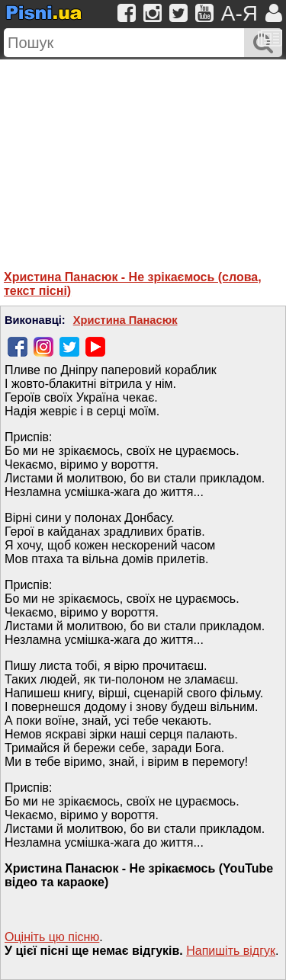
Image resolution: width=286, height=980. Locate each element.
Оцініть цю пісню (52, 937)
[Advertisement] (143, 155)
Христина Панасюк (125, 320)
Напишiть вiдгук (231, 951)
